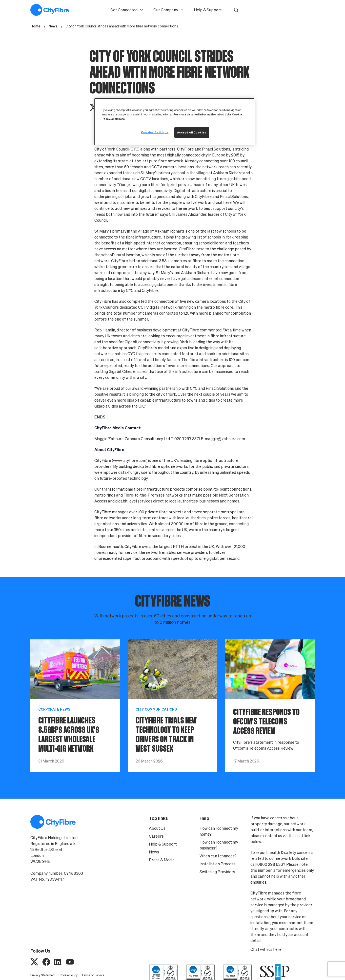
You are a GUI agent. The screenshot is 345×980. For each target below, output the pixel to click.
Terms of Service (93, 975)
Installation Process (217, 864)
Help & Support (208, 10)
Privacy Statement (43, 975)
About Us (157, 828)
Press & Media (162, 860)
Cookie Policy (69, 975)
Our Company (169, 10)
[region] (174, 122)
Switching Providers (217, 872)
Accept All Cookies (192, 132)
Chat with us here (266, 949)
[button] (236, 10)
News (154, 852)
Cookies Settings (155, 132)
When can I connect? (218, 856)
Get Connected (127, 10)
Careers (156, 836)
